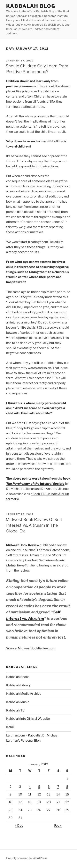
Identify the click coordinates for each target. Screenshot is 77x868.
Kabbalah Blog (31, 6)
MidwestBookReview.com (37, 648)
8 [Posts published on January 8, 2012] (67, 787)
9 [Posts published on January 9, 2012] (10, 794)
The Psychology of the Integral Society (35, 484)
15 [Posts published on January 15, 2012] (67, 794)
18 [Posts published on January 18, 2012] (30, 802)
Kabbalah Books (18, 677)
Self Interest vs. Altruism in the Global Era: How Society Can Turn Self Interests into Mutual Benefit (37, 560)
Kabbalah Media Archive (24, 694)
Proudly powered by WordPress (27, 858)
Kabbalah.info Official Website (28, 719)
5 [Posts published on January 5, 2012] (39, 787)
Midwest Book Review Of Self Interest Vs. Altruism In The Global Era (34, 525)
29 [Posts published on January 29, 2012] (67, 810)
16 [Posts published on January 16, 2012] (11, 802)
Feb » (58, 826)
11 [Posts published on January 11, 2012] (30, 794)
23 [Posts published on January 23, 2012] (11, 810)
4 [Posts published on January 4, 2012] (30, 787)
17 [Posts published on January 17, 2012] (20, 802)
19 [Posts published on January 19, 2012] (39, 802)
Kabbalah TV (15, 710)
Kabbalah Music (18, 702)
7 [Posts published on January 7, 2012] (58, 787)
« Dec (19, 826)
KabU (10, 727)
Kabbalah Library (18, 685)
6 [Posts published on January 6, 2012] (49, 787)
